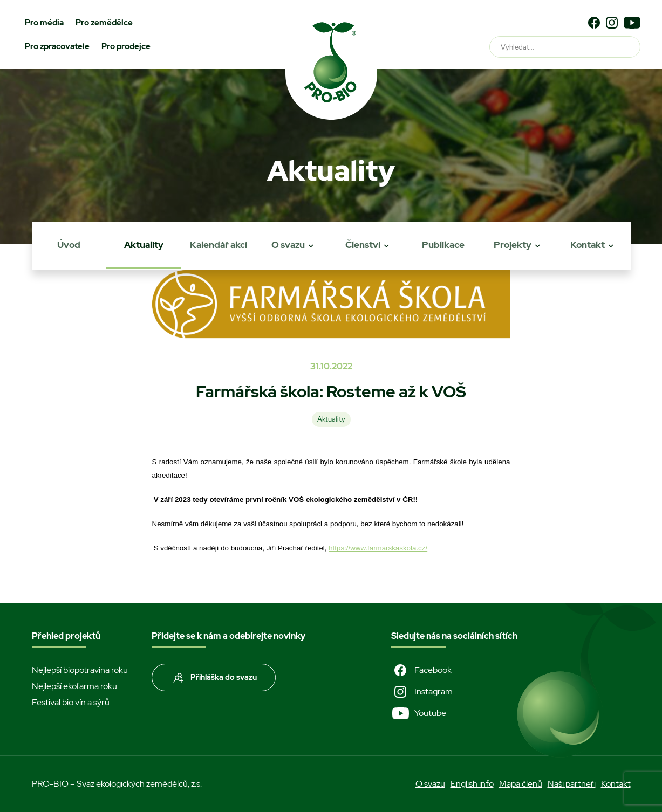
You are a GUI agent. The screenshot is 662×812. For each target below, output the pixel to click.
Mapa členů (521, 784)
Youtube (419, 713)
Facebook (421, 670)
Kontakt (588, 245)
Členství (363, 245)
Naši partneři (572, 784)
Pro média (44, 23)
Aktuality (144, 245)
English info (472, 784)
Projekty (513, 245)
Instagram (422, 692)
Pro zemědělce (104, 23)
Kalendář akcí (219, 245)
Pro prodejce (126, 46)
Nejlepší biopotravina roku (80, 670)
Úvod (69, 245)
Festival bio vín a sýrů (71, 702)
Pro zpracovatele (57, 46)
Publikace (443, 245)
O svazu (288, 245)
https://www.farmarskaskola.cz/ (378, 548)
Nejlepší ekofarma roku (74, 686)
